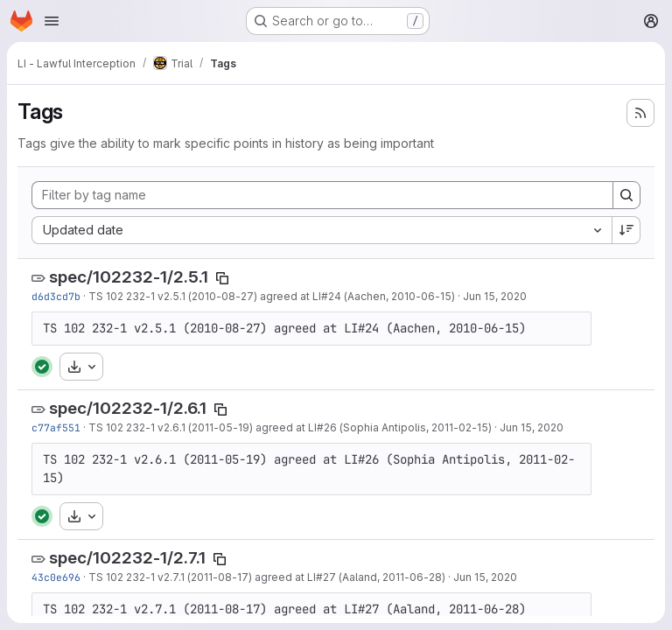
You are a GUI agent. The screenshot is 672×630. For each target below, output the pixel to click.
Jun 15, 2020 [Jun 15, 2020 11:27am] (495, 296)
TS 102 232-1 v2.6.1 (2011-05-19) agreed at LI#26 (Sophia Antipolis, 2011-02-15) (290, 427)
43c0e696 (56, 577)
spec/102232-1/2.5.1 (129, 277)
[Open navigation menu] (52, 21)
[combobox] (322, 230)
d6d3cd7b (56, 296)
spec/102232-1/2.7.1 (127, 558)
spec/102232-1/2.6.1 (128, 408)
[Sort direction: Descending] (626, 230)
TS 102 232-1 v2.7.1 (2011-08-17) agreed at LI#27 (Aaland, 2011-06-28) (267, 577)
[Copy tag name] (222, 278)
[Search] (626, 195)
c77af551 (56, 427)
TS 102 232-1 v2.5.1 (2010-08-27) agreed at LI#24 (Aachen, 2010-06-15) (272, 296)
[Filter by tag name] (322, 195)
